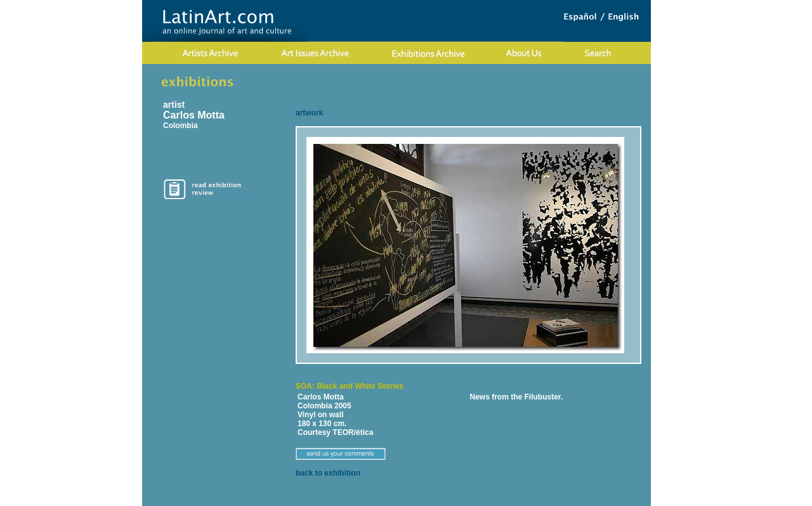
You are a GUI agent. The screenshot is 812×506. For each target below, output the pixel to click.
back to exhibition (328, 473)
